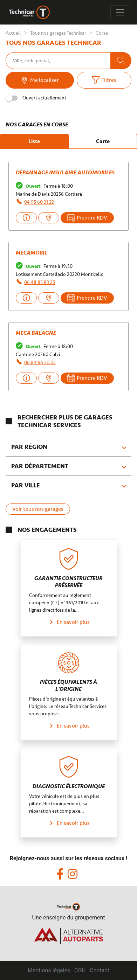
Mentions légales (49, 970)
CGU (80, 970)
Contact (100, 970)
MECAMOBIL (32, 253)
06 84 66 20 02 (40, 363)
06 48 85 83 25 (40, 282)
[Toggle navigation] (120, 12)
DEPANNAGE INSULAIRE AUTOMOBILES (65, 173)
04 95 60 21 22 (39, 202)
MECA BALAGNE (36, 333)
